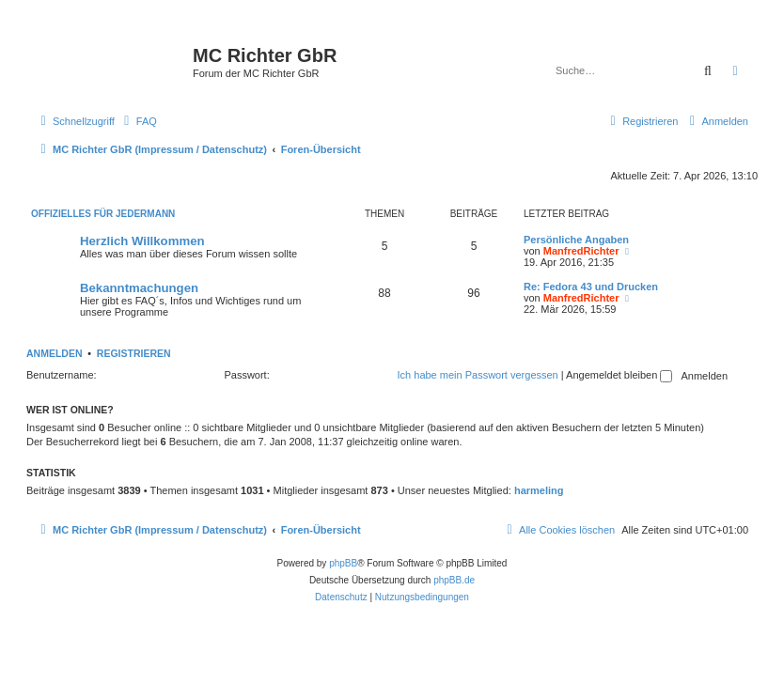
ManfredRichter (581, 251)
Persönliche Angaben (576, 240)
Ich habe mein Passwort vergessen (478, 375)
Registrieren (134, 353)
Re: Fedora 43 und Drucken (591, 287)
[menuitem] (138, 121)
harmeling (539, 490)
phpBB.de (454, 580)
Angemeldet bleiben (619, 375)
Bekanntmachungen (139, 288)
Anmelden (55, 353)
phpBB (343, 563)
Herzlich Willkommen (142, 241)
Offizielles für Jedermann (103, 214)
